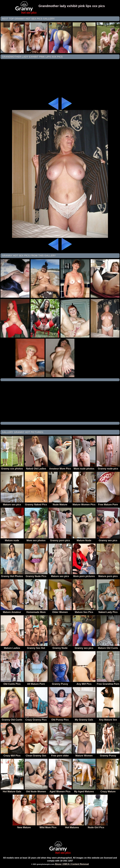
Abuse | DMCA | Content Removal (72, 864)
